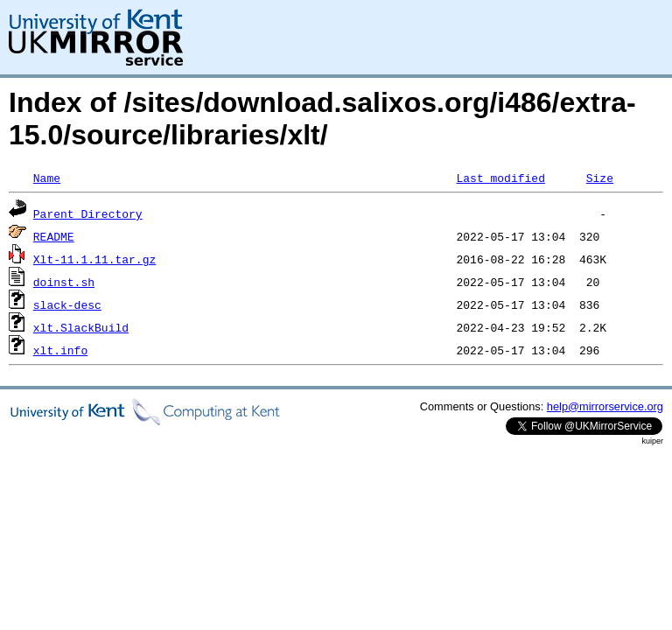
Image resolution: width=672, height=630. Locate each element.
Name (47, 178)
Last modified (500, 178)
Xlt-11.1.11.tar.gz (94, 259)
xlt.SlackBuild (81, 327)
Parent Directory (88, 213)
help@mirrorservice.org (605, 406)
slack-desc (67, 304)
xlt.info (60, 350)
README (54, 236)
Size (600, 178)
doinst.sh (64, 282)
